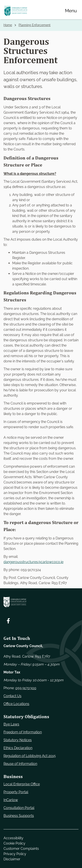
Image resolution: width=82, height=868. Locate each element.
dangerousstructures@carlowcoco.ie (33, 562)
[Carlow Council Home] (41, 602)
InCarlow (11, 800)
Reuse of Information (20, 764)
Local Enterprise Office (22, 784)
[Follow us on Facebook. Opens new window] (8, 621)
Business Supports (19, 816)
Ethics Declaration (18, 748)
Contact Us (12, 696)
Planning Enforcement (35, 25)
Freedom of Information (23, 732)
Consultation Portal (19, 808)
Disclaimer (12, 859)
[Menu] (71, 11)
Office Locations (16, 704)
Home (8, 25)
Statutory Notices (18, 740)
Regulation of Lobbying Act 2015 (30, 756)
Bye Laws (11, 724)
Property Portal (16, 792)
